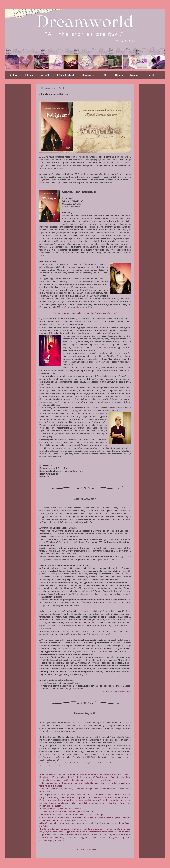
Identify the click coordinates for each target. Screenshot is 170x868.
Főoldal (13, 75)
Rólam (119, 75)
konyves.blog (124, 692)
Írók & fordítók (66, 75)
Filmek (29, 75)
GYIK (104, 75)
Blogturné (88, 75)
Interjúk (45, 75)
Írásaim (135, 75)
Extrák (151, 75)
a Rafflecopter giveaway (85, 849)
